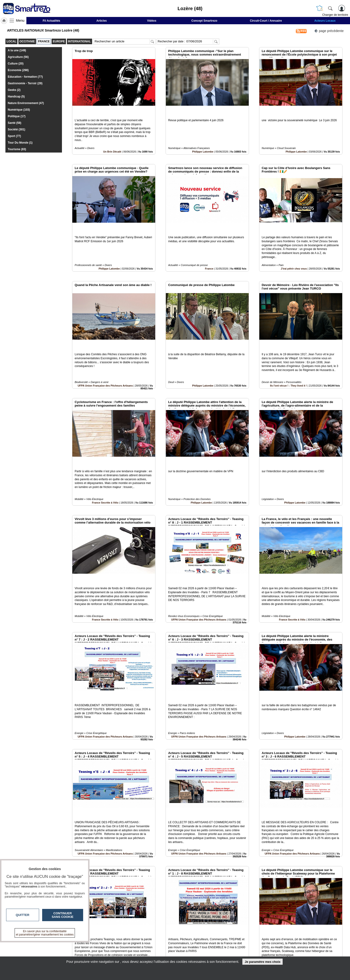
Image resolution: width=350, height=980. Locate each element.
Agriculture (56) (18, 57)
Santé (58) (14, 123)
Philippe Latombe (203, 141)
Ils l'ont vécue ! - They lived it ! (289, 354)
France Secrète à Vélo (105, 460)
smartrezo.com (75, 945)
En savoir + (146, 949)
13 (198, 927)
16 (215, 927)
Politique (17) (17, 116)
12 (193, 927)
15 (209, 927)
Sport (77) (14, 136)
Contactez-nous (150, 944)
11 (187, 927)
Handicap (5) (16, 97)
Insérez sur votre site (325, 901)
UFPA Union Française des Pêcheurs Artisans (105, 354)
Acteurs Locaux (325, 21)
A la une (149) (17, 50)
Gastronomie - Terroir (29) (25, 83)
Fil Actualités (51, 21)
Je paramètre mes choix (263, 962)
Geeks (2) (14, 90)
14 (204, 927)
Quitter (23, 915)
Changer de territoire (335, 15)
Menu (20, 20)
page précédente (329, 30)
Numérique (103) (19, 110)
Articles (102, 21)
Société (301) (16, 129)
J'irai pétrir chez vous (294, 247)
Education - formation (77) (25, 77)
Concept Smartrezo (204, 21)
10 (182, 927)
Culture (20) (16, 64)
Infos (226, 944)
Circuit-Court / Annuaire (266, 21)
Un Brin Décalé (112, 141)
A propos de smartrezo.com (158, 954)
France (209, 247)
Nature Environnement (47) (26, 103)
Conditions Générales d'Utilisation (237, 949)
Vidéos (152, 21)
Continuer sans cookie (63, 915)
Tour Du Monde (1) (20, 143)
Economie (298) (18, 70)
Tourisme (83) (17, 149)
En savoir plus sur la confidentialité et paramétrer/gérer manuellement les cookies (45, 933)
